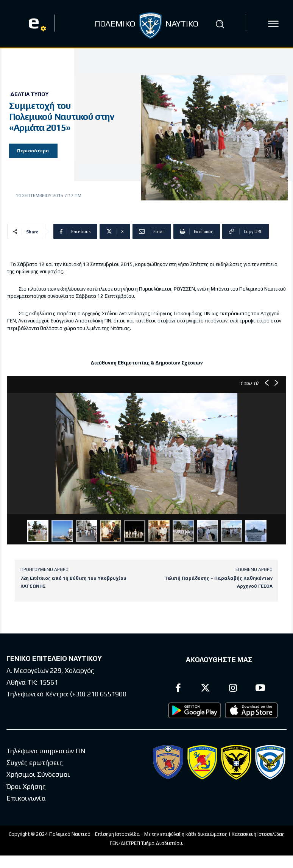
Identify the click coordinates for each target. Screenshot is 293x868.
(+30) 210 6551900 (98, 694)
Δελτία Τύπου (29, 94)
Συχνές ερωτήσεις (35, 762)
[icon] (273, 24)
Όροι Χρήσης (26, 786)
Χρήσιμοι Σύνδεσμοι (38, 774)
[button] (220, 24)
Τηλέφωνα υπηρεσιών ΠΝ (46, 751)
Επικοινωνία (26, 798)
